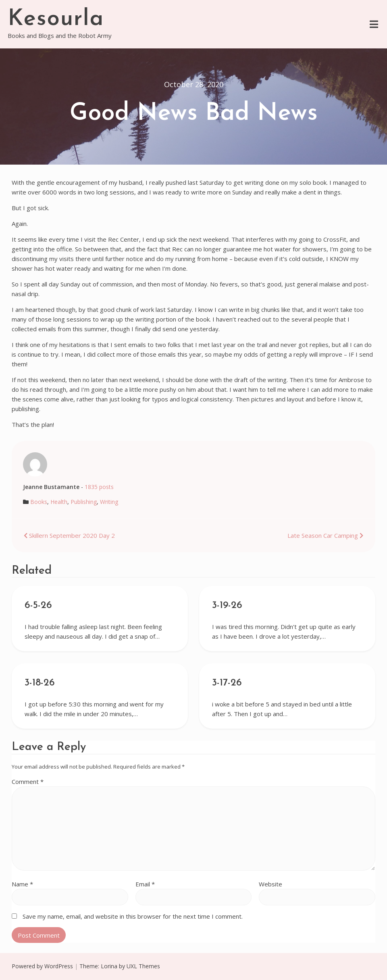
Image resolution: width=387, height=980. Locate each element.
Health (59, 502)
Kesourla (56, 19)
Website (270, 884)
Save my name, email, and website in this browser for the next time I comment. (133, 916)
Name (22, 884)
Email (145, 884)
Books (39, 502)
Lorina (109, 966)
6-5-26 (38, 606)
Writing (109, 502)
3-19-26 (227, 606)
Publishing (84, 502)
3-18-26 (40, 683)
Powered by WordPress (42, 966)
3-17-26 (227, 683)
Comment (28, 781)
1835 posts (99, 487)
